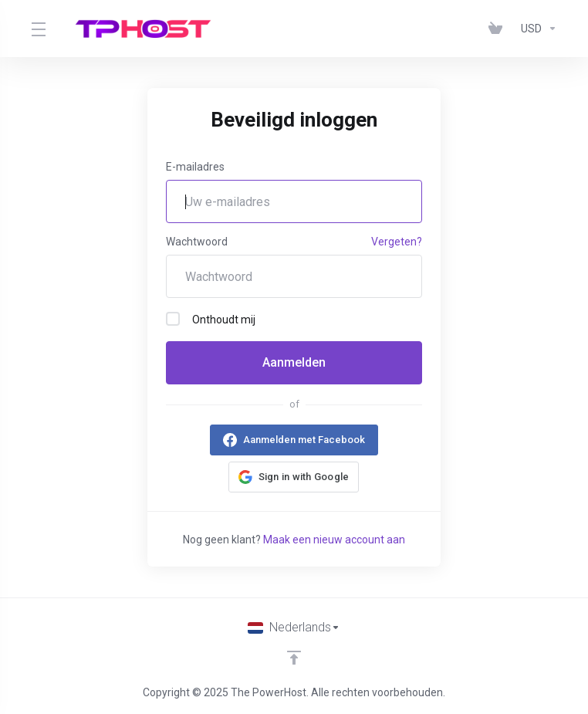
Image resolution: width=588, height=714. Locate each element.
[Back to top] (294, 658)
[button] (294, 477)
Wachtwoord (197, 242)
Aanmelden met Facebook (304, 440)
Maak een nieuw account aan (334, 540)
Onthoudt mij (211, 319)
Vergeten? (397, 242)
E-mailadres (195, 167)
